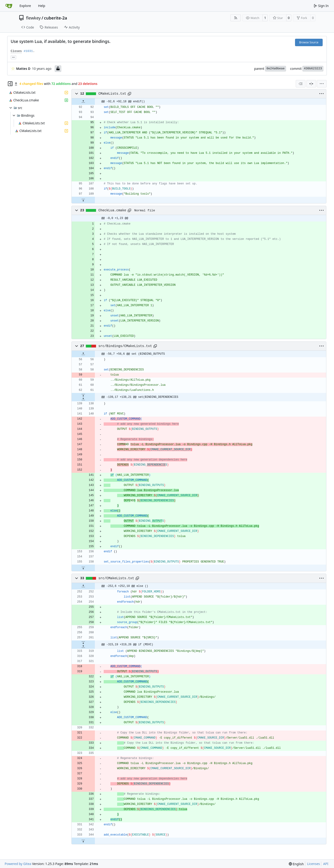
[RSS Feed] (236, 18)
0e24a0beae (276, 69)
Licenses (314, 864)
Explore (25, 6)
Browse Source (309, 42)
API (326, 864)
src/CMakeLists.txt (116, 578)
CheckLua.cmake (112, 210)
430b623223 (313, 69)
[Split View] (311, 84)
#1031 (28, 51)
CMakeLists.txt (112, 94)
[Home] (9, 6)
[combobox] (301, 84)
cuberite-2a (56, 18)
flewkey (33, 18)
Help (42, 6)
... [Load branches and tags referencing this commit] (13, 57)
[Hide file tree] (10, 84)
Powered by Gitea (18, 864)
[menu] (322, 84)
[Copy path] (129, 94)
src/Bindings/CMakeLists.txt (125, 346)
